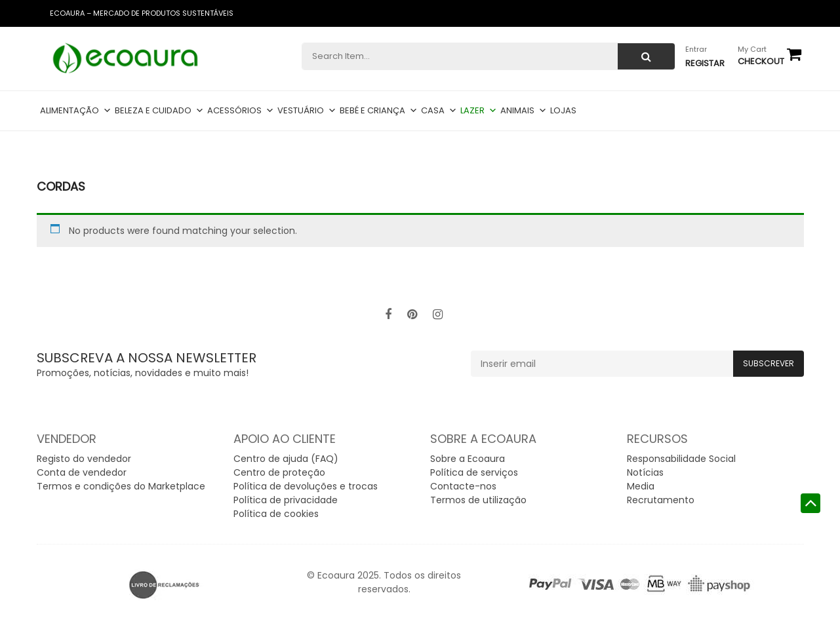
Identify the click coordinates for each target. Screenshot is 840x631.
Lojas (563, 110)
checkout (761, 61)
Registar (705, 63)
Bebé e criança (379, 110)
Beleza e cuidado (159, 110)
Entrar (696, 49)
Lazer (479, 110)
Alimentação (76, 110)
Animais (524, 110)
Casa (439, 110)
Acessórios (241, 110)
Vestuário (307, 110)
